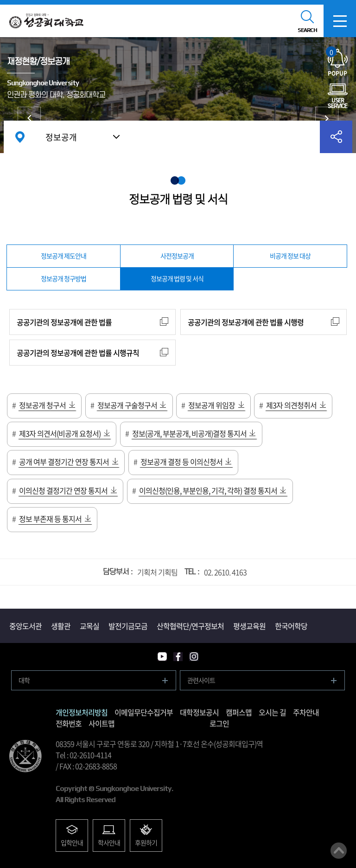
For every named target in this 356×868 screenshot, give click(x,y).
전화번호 (69, 723)
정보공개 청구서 (42, 405)
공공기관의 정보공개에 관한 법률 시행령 (246, 322)
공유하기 (336, 137)
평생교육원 (249, 626)
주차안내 (306, 712)
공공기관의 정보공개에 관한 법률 (64, 322)
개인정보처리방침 (82, 712)
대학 (24, 680)
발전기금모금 (128, 626)
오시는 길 (272, 712)
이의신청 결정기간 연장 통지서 (63, 490)
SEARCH (307, 30)
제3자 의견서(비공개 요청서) (60, 433)
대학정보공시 (199, 712)
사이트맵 (102, 723)
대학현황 (29, 118)
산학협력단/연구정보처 (190, 626)
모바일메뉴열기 (340, 21)
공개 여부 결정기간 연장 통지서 (64, 462)
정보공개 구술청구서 (127, 405)
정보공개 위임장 (212, 405)
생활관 (61, 626)
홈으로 (20, 137)
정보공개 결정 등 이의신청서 (181, 462)
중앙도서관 (25, 626)
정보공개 (61, 137)
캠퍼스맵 (239, 712)
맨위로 (339, 851)
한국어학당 (291, 626)
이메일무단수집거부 (144, 712)
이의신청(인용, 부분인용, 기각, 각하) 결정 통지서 (208, 490)
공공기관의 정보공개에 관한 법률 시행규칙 (78, 353)
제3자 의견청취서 (291, 405)
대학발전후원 (327, 118)
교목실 (89, 626)
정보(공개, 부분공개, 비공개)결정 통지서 (189, 433)
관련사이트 (201, 680)
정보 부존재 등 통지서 (50, 519)
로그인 (219, 723)
